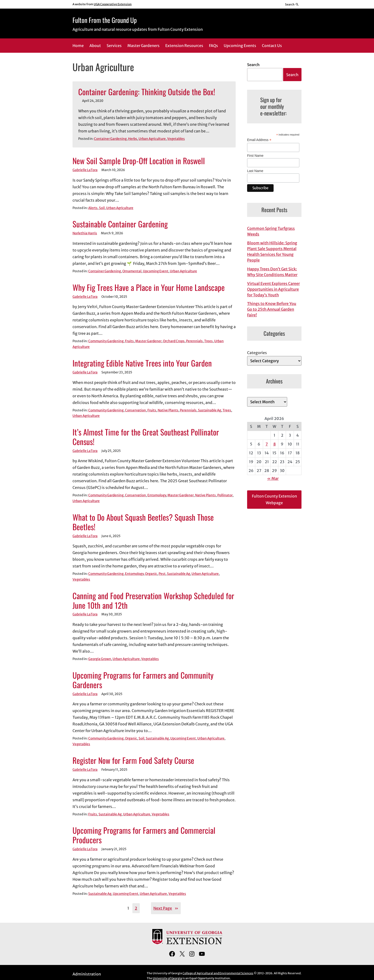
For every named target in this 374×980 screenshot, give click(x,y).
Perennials (194, 341)
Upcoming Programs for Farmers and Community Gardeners (143, 680)
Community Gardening (106, 341)
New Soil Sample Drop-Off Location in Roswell (139, 161)
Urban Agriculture (152, 139)
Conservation (135, 410)
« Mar (273, 478)
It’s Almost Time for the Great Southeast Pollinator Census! (146, 437)
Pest (162, 574)
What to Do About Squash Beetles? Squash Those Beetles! (143, 522)
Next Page (166, 908)
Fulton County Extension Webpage (274, 499)
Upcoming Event (156, 271)
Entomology (157, 495)
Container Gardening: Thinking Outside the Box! (147, 92)
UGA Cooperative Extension (113, 4)
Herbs (133, 139)
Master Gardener (148, 341)
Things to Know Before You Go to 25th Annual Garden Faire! (272, 309)
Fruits (129, 341)
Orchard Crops (174, 341)
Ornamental (132, 271)
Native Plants (168, 410)
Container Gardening (110, 139)
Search (253, 65)
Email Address (259, 140)
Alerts (93, 208)
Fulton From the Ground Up (105, 20)
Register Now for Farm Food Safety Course (133, 760)
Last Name (255, 171)
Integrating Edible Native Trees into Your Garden (142, 363)
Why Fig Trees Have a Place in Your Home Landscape (149, 288)
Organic (151, 574)
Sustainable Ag (210, 410)
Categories (257, 353)
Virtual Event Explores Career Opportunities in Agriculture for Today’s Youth (273, 289)
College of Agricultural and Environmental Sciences (218, 973)
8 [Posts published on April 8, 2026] (275, 444)
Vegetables (176, 139)
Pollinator (225, 495)
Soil (102, 208)
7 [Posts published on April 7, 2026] (267, 444)
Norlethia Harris (85, 233)
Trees (208, 341)
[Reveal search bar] (292, 4)
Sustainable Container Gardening (120, 224)
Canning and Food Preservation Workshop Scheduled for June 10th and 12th (153, 601)
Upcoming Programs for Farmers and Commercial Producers (144, 835)
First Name (255, 156)
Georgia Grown (100, 659)
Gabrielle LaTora (85, 170)
